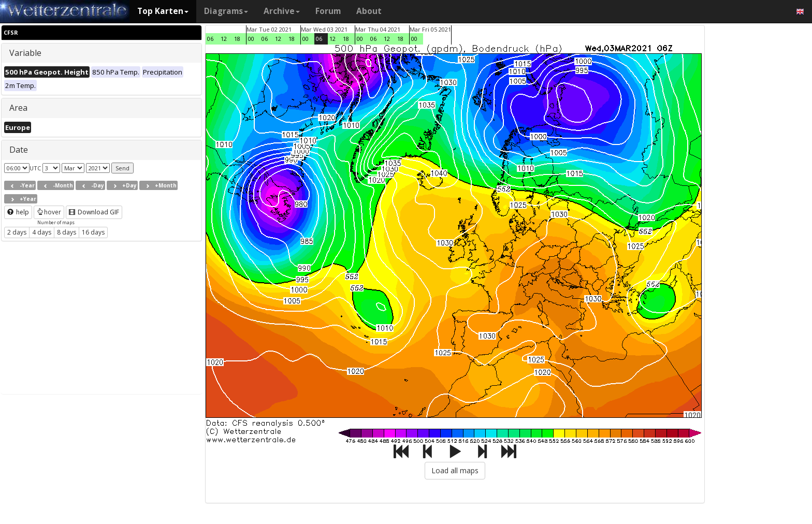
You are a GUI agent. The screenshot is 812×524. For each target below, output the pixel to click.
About (369, 11)
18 (237, 39)
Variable (25, 53)
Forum (328, 11)
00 (251, 39)
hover (49, 212)
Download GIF (94, 212)
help (18, 212)
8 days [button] (67, 232)
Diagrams (226, 11)
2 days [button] (17, 232)
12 (224, 39)
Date (19, 150)
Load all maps (455, 470)
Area (18, 108)
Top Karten (163, 11)
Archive (282, 11)
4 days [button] (42, 232)
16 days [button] (93, 232)
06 (210, 39)
